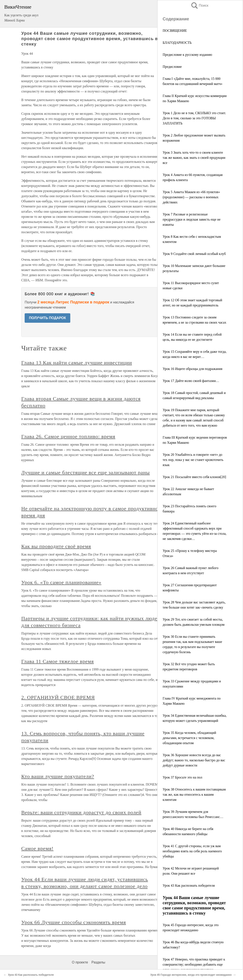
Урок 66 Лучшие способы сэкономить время (74, 922)
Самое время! (37, 848)
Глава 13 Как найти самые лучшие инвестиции (77, 363)
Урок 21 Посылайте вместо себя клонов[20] (194, 477)
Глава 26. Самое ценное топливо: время (68, 436)
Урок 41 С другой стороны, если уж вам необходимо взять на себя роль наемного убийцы (192, 851)
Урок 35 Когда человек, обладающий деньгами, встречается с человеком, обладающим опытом (189, 738)
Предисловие (172, 67)
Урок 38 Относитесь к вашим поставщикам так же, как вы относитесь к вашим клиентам (194, 794)
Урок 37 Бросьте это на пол (182, 777)
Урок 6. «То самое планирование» (61, 582)
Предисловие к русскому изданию (187, 55)
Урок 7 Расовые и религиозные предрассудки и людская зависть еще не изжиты (192, 219)
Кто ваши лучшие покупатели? (58, 776)
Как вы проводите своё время (56, 546)
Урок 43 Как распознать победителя (189, 885)
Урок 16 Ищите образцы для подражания (193, 369)
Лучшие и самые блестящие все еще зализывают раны (85, 473)
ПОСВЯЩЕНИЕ (175, 31)
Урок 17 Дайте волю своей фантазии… (191, 381)
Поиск (199, 5)
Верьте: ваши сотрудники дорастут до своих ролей (81, 812)
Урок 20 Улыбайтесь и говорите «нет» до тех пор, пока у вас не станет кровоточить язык (193, 460)
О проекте (80, 962)
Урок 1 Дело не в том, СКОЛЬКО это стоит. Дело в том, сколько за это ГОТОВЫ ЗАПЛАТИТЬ (194, 118)
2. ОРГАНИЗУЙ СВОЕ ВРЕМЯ (58, 697)
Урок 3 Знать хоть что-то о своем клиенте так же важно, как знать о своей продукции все (194, 158)
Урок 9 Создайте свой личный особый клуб (194, 254)
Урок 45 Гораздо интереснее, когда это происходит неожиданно (191, 975)
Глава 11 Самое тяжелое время (57, 661)
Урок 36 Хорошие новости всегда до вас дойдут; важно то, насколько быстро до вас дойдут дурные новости (194, 760)
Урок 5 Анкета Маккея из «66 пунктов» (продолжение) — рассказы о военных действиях (191, 197)
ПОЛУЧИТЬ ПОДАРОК (47, 318)
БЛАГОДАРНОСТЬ (177, 43)
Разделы (98, 962)
